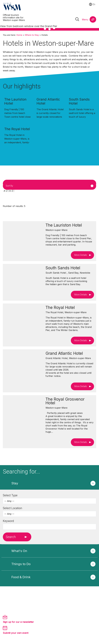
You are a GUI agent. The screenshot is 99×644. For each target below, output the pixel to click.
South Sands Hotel (79, 101)
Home (19, 35)
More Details (81, 255)
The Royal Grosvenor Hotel (65, 401)
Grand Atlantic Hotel (48, 101)
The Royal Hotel (17, 129)
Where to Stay (32, 35)
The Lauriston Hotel (15, 101)
